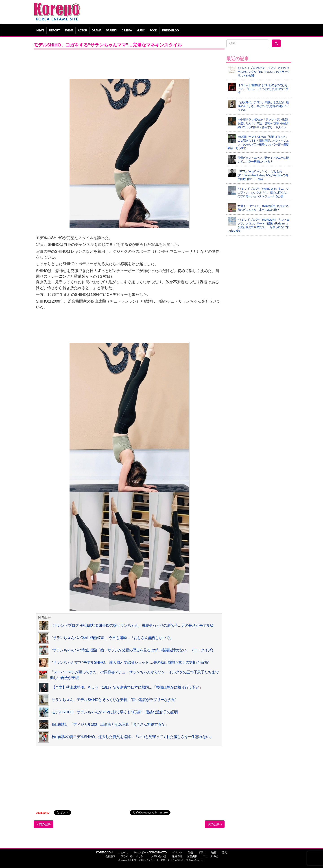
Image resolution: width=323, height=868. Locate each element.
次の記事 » (215, 824)
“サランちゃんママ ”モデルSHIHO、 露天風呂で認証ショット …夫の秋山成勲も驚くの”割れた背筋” (130, 663)
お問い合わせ (159, 856)
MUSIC (141, 30)
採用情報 (177, 856)
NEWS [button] (40, 30)
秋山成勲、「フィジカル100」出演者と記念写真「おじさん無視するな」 (110, 724)
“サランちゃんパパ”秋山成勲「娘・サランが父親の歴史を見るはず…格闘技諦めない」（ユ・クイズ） (133, 650)
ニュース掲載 (210, 856)
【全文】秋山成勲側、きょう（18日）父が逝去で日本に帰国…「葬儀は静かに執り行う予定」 (127, 687)
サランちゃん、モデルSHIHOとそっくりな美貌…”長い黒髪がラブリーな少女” (114, 700)
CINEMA (127, 30)
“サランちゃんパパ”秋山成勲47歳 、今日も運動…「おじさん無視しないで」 (112, 638)
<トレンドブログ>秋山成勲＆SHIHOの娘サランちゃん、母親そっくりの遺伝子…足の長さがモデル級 (133, 625)
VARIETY (111, 30)
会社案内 (110, 856)
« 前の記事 (44, 824)
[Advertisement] (194, 12)
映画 (214, 853)
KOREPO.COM (104, 853)
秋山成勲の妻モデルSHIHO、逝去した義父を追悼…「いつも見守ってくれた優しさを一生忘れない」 (132, 737)
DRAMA (97, 30)
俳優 (190, 853)
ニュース (123, 853)
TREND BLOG (170, 30)
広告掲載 (192, 856)
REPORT (54, 30)
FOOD (153, 30)
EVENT (69, 30)
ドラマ (202, 853)
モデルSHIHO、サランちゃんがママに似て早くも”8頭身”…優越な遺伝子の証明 (115, 712)
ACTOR (82, 30)
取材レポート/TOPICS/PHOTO (150, 853)
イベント (177, 853)
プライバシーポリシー (133, 856)
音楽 (225, 853)
